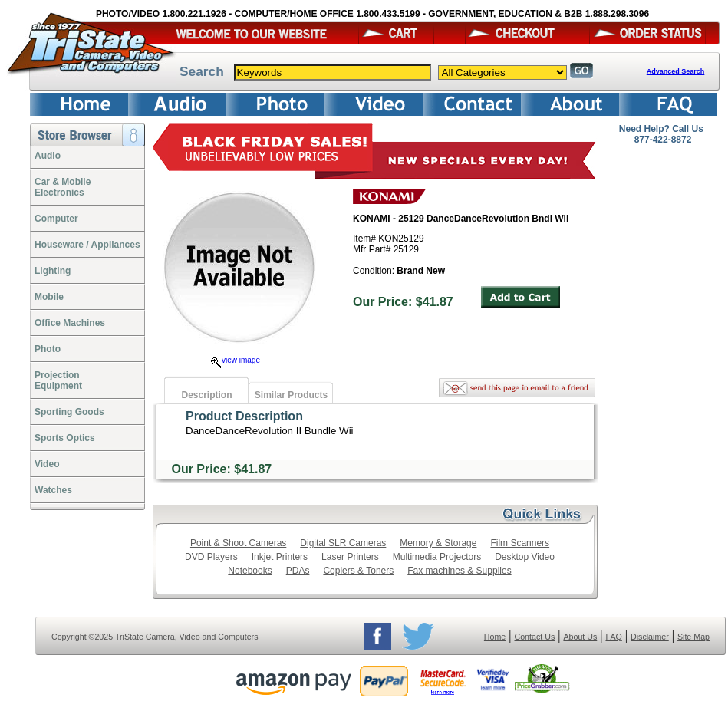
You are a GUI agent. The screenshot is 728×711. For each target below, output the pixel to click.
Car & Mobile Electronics (63, 187)
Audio (48, 156)
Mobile (49, 297)
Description (206, 395)
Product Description (244, 416)
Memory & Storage (438, 543)
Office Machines (70, 323)
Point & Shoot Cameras (238, 543)
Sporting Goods (69, 412)
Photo (48, 349)
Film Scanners (520, 543)
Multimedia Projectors (437, 557)
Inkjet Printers (280, 557)
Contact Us (535, 637)
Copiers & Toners (358, 571)
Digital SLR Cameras (343, 543)
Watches (53, 490)
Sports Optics (65, 438)
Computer (56, 219)
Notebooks (250, 571)
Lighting (53, 271)
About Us (580, 637)
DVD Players (211, 557)
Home (495, 637)
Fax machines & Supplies (459, 571)
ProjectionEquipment (58, 380)
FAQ (613, 637)
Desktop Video (525, 557)
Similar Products (291, 395)
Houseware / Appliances (87, 245)
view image (236, 360)
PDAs (298, 571)
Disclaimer (650, 637)
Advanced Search (676, 71)
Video (47, 464)
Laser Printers (350, 557)
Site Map (693, 637)
